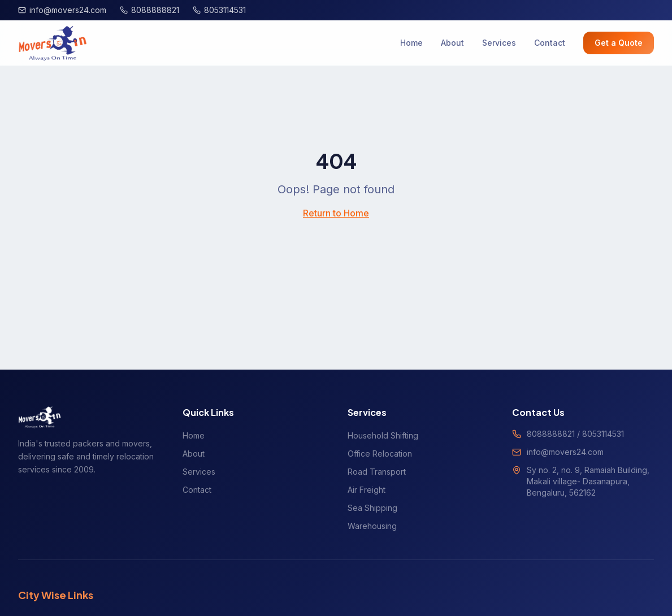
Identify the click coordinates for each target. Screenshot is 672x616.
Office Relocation (380, 454)
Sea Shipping (372, 508)
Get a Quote (619, 43)
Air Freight (367, 490)
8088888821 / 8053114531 (575, 434)
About (452, 43)
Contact (550, 43)
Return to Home (336, 213)
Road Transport (377, 472)
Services (499, 43)
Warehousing (372, 526)
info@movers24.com (565, 452)
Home (411, 43)
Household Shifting (383, 435)
